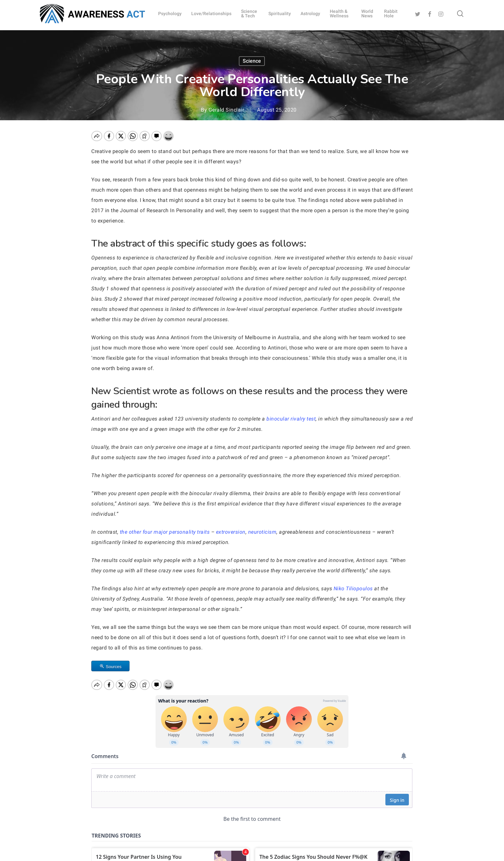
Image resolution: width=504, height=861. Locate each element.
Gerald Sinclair (226, 110)
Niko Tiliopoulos (353, 589)
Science (252, 61)
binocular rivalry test (291, 419)
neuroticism (262, 532)
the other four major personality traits (165, 532)
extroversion (231, 532)
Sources (114, 667)
